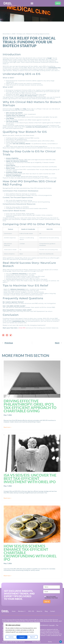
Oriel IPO (22, 328)
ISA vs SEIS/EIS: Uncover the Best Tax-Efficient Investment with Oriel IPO (30, 479)
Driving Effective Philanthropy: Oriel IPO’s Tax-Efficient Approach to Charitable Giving (30, 406)
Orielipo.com (21, 34)
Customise (11, 637)
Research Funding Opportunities (38, 34)
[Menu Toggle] (31, 3)
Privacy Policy (36, 642)
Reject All (22, 637)
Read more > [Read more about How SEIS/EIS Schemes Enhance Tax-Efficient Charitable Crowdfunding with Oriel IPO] (7, 576)
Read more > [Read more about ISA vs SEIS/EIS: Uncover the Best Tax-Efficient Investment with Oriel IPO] (7, 498)
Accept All (33, 637)
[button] (3, 335)
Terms (50, 642)
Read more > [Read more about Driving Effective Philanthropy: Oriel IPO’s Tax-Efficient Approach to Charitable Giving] (7, 427)
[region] (22, 632)
